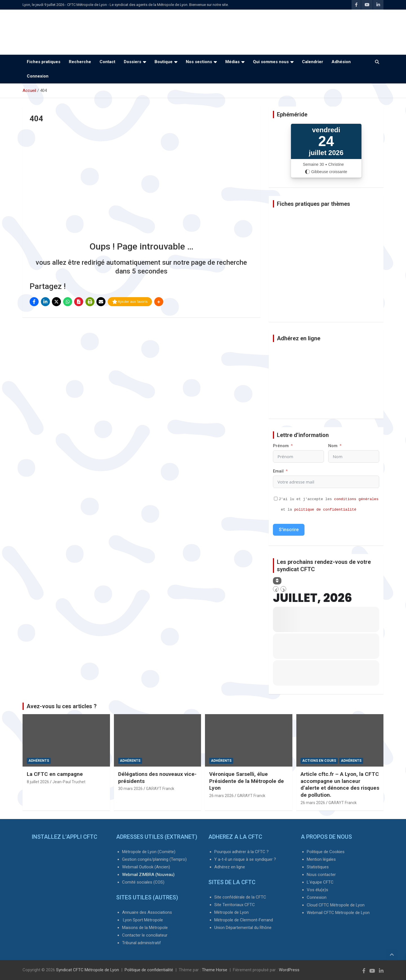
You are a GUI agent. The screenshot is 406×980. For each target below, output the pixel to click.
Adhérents (39, 761)
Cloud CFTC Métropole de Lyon (336, 905)
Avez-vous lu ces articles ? (62, 706)
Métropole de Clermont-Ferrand (244, 920)
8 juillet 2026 (38, 782)
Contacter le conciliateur (145, 935)
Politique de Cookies (326, 852)
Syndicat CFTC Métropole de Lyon (88, 970)
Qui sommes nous (271, 62)
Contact (107, 62)
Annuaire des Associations (147, 912)
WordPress (289, 970)
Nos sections (199, 62)
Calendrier (313, 62)
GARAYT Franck (160, 789)
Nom (333, 446)
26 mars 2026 (221, 796)
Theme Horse (215, 970)
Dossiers (133, 62)
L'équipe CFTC (320, 882)
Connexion (38, 76)
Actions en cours (319, 761)
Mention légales (321, 859)
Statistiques (318, 867)
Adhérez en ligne (230, 867)
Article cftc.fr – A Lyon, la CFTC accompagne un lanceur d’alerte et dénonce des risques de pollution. (340, 784)
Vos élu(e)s (317, 890)
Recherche (80, 62)
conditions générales (356, 499)
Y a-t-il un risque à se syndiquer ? (245, 859)
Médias (232, 62)
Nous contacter (321, 875)
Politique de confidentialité (149, 970)
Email (278, 471)
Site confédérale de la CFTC (240, 897)
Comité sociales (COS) (143, 882)
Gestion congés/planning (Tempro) (154, 859)
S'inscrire (289, 530)
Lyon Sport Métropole (143, 920)
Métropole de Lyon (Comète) (149, 852)
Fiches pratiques (44, 62)
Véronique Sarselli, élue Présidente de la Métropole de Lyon (247, 781)
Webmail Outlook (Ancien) (146, 867)
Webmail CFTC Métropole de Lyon (338, 913)
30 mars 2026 (130, 789)
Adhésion (341, 62)
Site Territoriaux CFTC (235, 905)
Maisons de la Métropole (145, 928)
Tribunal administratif (142, 943)
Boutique (164, 62)
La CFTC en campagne (55, 774)
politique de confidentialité (325, 510)
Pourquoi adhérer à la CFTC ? (241, 852)
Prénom (281, 446)
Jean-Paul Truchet (69, 782)
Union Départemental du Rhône (243, 928)
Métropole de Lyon (231, 912)
